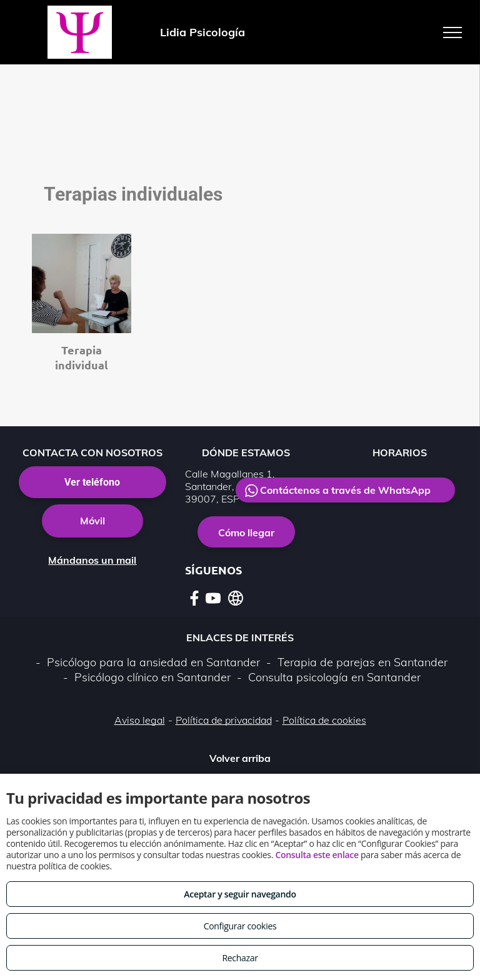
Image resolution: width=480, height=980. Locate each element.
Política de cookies (324, 720)
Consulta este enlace (317, 855)
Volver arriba (240, 758)
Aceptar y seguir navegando (240, 894)
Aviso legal (140, 720)
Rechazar (240, 958)
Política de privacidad (224, 720)
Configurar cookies (240, 926)
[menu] (452, 32)
